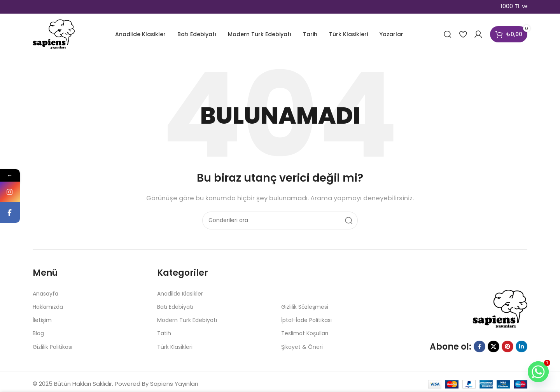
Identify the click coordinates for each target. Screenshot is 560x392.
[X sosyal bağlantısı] (493, 346)
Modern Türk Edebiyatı (187, 320)
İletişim (42, 320)
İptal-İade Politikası (306, 320)
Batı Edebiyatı (175, 307)
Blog (38, 333)
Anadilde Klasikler (180, 294)
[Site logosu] (54, 34)
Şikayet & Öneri (302, 347)
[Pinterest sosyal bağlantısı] (507, 346)
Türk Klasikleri (175, 347)
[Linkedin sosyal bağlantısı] (521, 346)
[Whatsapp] (538, 372)
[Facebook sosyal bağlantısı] (479, 346)
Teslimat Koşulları (305, 333)
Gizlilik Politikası (52, 347)
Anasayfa (45, 294)
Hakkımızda (48, 307)
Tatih (164, 333)
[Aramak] (448, 34)
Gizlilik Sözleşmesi (305, 307)
